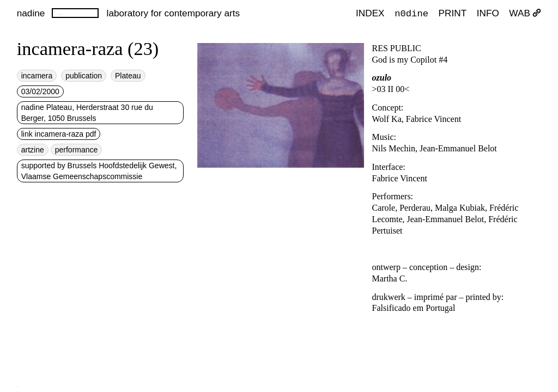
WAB (525, 13)
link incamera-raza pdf (59, 134)
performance (77, 150)
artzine (33, 150)
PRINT (453, 13)
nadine (31, 13)
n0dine (411, 13)
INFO (488, 13)
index (370, 13)
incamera (37, 76)
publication (84, 76)
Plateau (128, 76)
